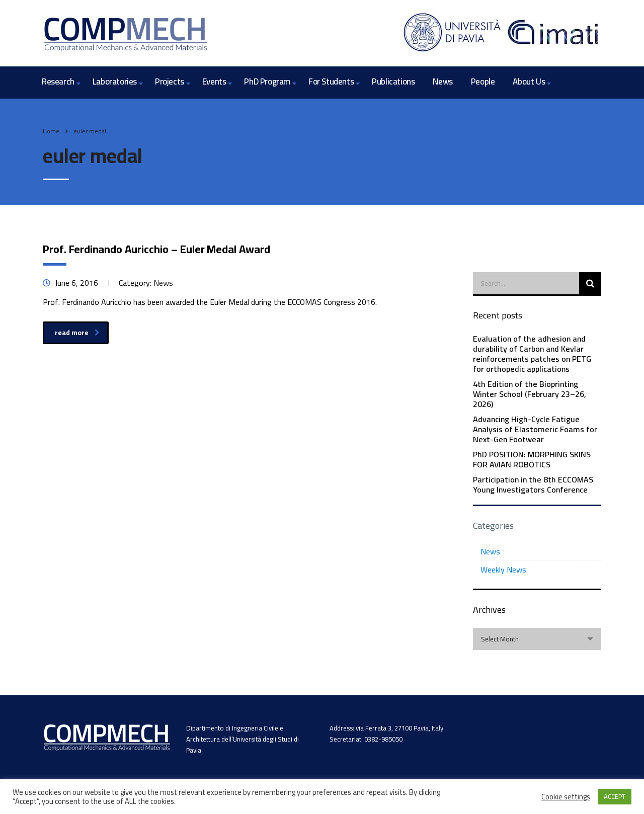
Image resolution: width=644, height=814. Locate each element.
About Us (529, 82)
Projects (170, 82)
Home (51, 131)
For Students (331, 82)
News (442, 82)
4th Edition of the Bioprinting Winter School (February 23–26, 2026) (530, 394)
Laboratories (115, 82)
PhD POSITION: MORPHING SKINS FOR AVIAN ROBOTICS (532, 459)
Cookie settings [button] (566, 797)
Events (214, 82)
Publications (393, 82)
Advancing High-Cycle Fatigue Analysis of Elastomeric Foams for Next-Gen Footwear (535, 429)
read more (77, 333)
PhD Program (267, 82)
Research (58, 82)
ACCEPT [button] (615, 796)
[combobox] (537, 639)
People (483, 82)
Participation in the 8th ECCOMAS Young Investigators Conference (533, 484)
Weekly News (503, 569)
